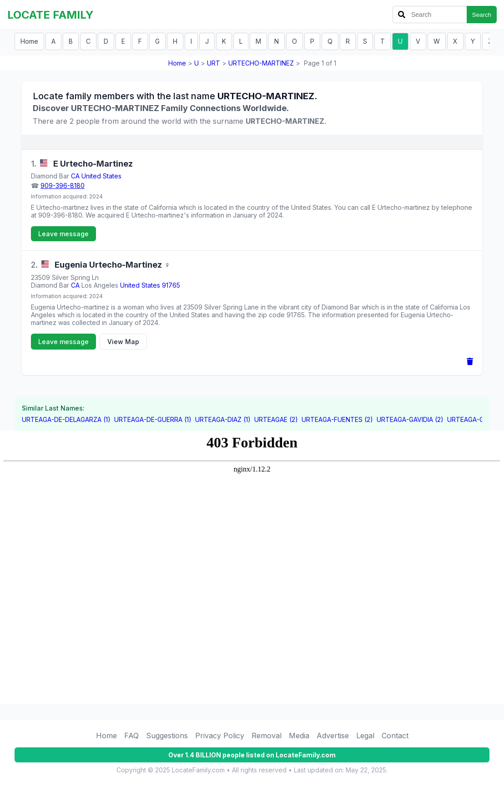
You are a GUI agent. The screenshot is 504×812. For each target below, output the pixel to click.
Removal (267, 736)
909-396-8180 (63, 185)
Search (482, 15)
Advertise (333, 736)
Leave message (63, 234)
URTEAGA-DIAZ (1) (223, 419)
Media (299, 736)
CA (75, 176)
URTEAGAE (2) (276, 419)
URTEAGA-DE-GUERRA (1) (153, 419)
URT (214, 63)
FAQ (131, 736)
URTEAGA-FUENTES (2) (337, 419)
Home (29, 41)
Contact (395, 736)
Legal (365, 736)
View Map (123, 342)
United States (101, 176)
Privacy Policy (220, 736)
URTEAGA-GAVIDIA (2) (410, 419)
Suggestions (167, 736)
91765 (171, 285)
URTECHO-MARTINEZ (261, 63)
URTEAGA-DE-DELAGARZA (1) (66, 419)
